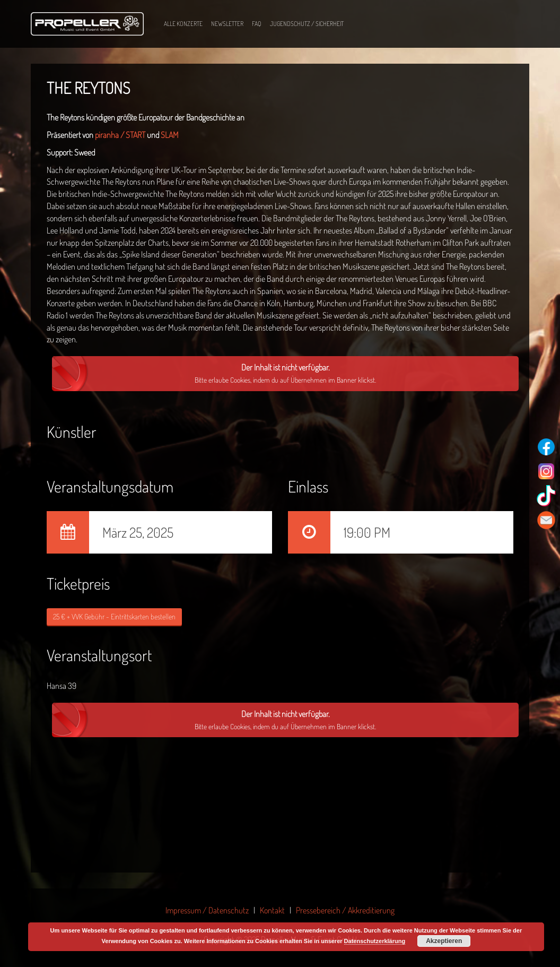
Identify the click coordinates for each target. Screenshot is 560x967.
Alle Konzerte (183, 24)
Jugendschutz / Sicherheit (307, 24)
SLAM (169, 135)
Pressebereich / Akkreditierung (345, 910)
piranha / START (120, 135)
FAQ (257, 24)
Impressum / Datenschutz (207, 910)
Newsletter (227, 24)
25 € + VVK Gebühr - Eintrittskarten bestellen (114, 616)
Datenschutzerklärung (375, 941)
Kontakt (272, 910)
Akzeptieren (444, 941)
